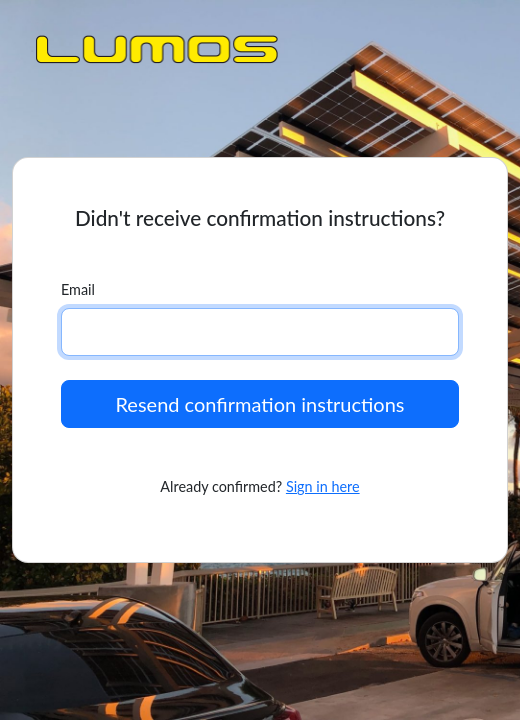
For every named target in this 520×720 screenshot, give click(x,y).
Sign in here (323, 486)
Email (78, 289)
